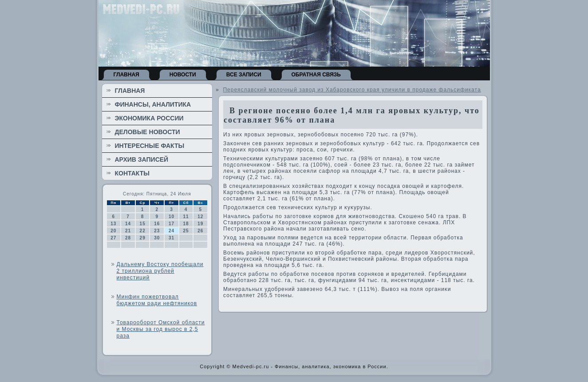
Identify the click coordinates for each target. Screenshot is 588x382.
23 (157, 231)
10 (172, 217)
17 (172, 224)
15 (143, 224)
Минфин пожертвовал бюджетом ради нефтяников (157, 300)
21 (128, 231)
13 (113, 224)
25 (186, 231)
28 (128, 238)
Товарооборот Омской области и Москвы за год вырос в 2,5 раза (161, 329)
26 (200, 231)
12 (200, 217)
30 (157, 238)
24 (172, 231)
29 (143, 238)
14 (128, 224)
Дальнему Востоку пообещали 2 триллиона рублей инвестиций (160, 271)
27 (113, 238)
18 (186, 224)
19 (200, 224)
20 (113, 231)
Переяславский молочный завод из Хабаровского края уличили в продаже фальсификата (352, 90)
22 (143, 231)
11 (186, 217)
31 (172, 238)
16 (157, 224)
